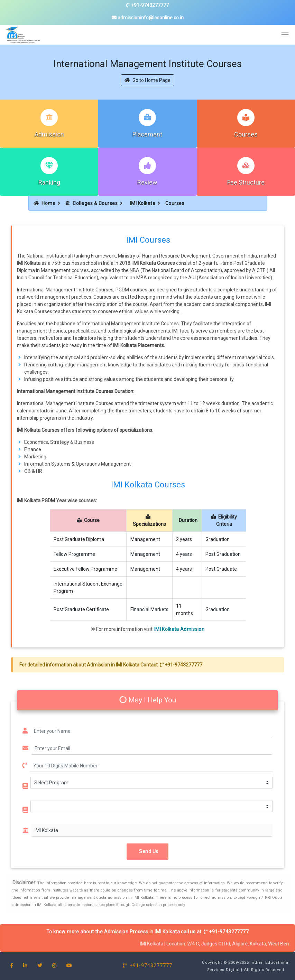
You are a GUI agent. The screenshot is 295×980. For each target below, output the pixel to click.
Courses (246, 134)
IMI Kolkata (143, 203)
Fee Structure (246, 182)
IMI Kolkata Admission (179, 629)
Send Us (147, 851)
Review (147, 182)
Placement (147, 134)
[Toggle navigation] (285, 35)
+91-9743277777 (147, 5)
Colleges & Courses (92, 203)
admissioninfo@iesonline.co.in (148, 18)
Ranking (49, 182)
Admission (49, 134)
